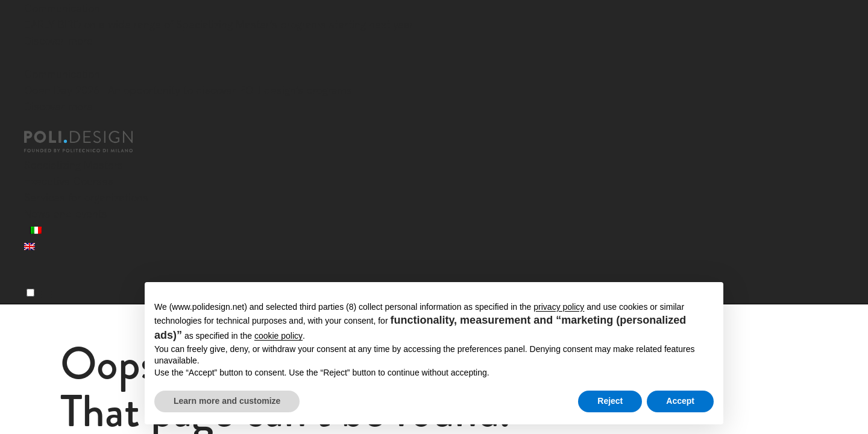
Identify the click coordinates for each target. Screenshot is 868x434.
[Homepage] (89, 142)
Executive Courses (69, 181)
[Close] (31, 58)
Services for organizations (86, 197)
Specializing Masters (74, 165)
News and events (66, 214)
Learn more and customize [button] (227, 401)
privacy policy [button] (559, 307)
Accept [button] (680, 401)
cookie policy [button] (278, 336)
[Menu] (30, 293)
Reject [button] (610, 401)
